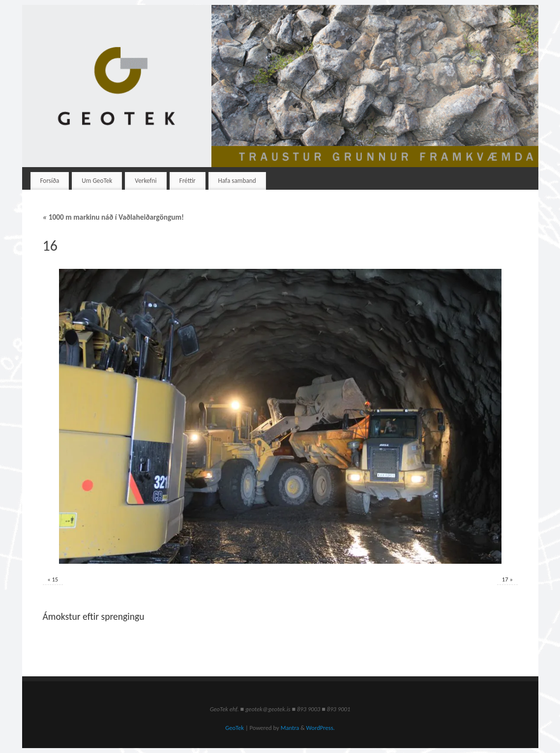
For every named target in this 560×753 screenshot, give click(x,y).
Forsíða (49, 181)
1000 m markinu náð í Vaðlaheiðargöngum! (114, 217)
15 (55, 579)
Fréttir (188, 181)
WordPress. (321, 728)
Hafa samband (237, 181)
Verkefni (146, 181)
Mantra (290, 728)
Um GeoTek (97, 181)
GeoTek (235, 728)
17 (505, 579)
